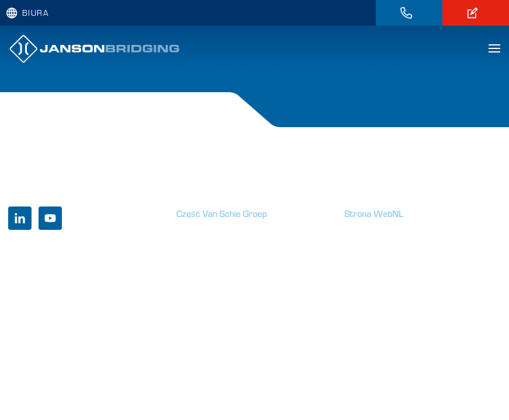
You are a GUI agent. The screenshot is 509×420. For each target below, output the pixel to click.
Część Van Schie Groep (222, 213)
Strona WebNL (374, 213)
